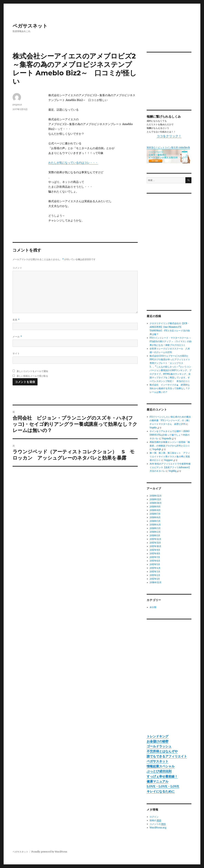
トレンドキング (158, 736)
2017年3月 (155, 572)
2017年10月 (155, 546)
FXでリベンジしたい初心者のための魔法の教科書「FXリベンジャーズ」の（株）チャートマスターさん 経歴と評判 (170, 420)
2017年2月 (155, 575)
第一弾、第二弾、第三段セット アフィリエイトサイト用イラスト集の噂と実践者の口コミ (170, 457)
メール (17, 337)
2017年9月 (155, 550)
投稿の (155, 821)
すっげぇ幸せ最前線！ (162, 776)
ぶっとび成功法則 (159, 771)
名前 (16, 320)
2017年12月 (155, 539)
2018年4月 (155, 525)
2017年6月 (155, 561)
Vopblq (172, 471)
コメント (17, 268)
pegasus (17, 104)
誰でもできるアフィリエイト (167, 756)
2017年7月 (155, 557)
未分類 (153, 607)
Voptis (153, 428)
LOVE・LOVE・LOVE (163, 786)
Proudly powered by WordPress (49, 852)
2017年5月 (155, 564)
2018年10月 (156, 503)
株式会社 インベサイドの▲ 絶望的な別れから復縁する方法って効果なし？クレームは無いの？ (170, 388)
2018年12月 (156, 496)
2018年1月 (155, 536)
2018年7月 (155, 514)
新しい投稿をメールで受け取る (32, 376)
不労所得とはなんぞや (162, 751)
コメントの (158, 824)
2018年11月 (155, 499)
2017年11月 (155, 543)
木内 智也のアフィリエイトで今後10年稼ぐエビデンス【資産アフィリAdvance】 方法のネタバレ (171, 467)
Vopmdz (167, 438)
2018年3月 (155, 528)
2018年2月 (155, 532)
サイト (16, 353)
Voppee (168, 460)
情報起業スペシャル (161, 766)
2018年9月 (155, 507)
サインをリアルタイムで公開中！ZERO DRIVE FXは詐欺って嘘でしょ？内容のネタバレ (170, 435)
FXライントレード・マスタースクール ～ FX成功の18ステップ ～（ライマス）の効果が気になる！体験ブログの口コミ (171, 341)
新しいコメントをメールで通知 (32, 371)
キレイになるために (161, 791)
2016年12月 (156, 582)
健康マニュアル (158, 781)
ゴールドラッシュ (159, 746)
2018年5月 (155, 521)
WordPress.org (158, 828)
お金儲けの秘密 (158, 741)
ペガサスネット (30, 26)
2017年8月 (155, 554)
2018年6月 (155, 517)
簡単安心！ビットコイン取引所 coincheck (168, 148)
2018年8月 (155, 510)
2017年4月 (155, 568)
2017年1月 (155, 579)
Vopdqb (157, 449)
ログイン (154, 817)
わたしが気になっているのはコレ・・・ (73, 163)
